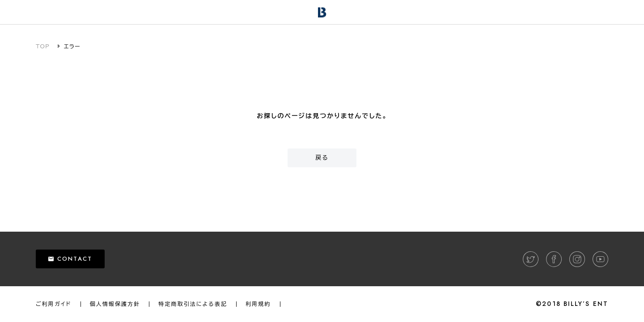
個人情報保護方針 (115, 304)
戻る (322, 158)
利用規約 (258, 304)
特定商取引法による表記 (193, 304)
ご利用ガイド (54, 304)
